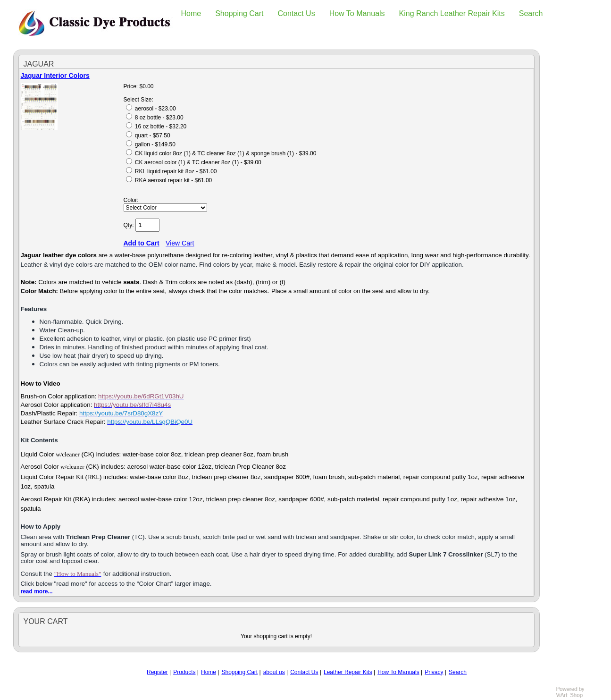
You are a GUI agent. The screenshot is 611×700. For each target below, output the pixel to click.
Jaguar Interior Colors (55, 76)
